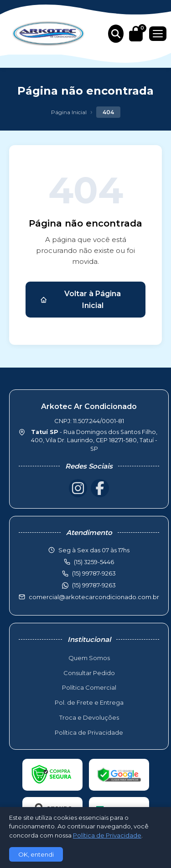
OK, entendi (36, 854)
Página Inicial (69, 112)
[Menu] (158, 34)
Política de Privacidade (89, 732)
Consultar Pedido (89, 673)
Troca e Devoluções (89, 717)
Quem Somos (89, 658)
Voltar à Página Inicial (80, 300)
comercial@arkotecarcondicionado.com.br (94, 597)
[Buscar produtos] (116, 34)
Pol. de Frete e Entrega (89, 702)
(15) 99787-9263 (94, 585)
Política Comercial (89, 687)
